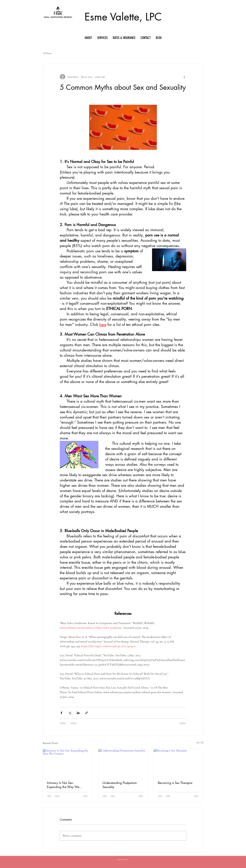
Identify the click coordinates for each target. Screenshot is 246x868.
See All (200, 743)
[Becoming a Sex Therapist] (178, 763)
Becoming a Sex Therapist (175, 783)
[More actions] (184, 77)
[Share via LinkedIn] (78, 713)
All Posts (47, 53)
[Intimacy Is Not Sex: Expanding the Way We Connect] (68, 763)
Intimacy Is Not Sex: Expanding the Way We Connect (63, 785)
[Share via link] (87, 713)
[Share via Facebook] (61, 713)
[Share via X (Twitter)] (70, 713)
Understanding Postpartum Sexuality (120, 785)
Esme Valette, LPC (123, 17)
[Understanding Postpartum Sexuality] (123, 763)
